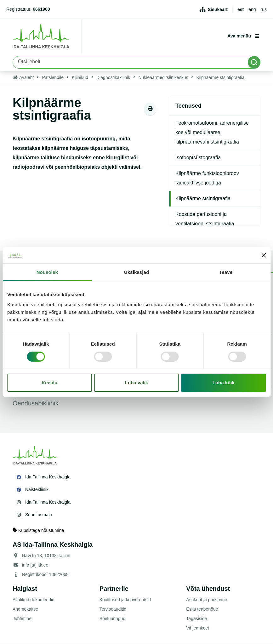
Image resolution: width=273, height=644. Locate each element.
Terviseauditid (113, 609)
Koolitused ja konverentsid (125, 600)
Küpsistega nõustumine (38, 531)
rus (264, 9)
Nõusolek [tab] (47, 272)
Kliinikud (80, 77)
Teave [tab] (226, 272)
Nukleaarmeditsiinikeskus (163, 77)
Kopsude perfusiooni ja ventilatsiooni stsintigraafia (205, 219)
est (241, 9)
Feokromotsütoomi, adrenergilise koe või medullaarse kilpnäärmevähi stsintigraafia (212, 132)
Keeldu (49, 383)
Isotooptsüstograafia (198, 158)
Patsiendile (53, 77)
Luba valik (136, 383)
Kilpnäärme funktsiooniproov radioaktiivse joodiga (207, 178)
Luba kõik (224, 383)
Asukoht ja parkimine (207, 600)
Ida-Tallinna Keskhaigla (48, 477)
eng (252, 9)
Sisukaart (218, 9)
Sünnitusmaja (39, 515)
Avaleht (26, 77)
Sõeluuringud (113, 619)
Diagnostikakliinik (113, 77)
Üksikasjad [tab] (136, 272)
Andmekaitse (25, 609)
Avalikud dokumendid (34, 600)
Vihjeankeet (198, 628)
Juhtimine (22, 619)
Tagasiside (196, 619)
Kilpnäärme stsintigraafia (203, 198)
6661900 (41, 9)
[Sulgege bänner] (264, 255)
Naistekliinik (37, 489)
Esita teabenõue (202, 609)
